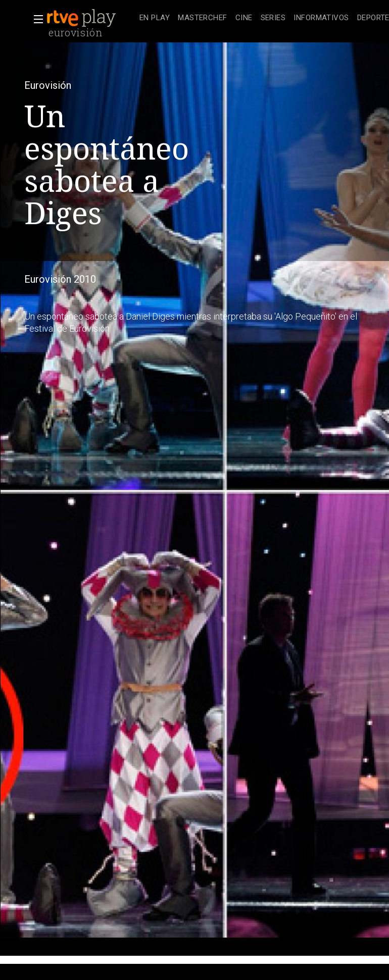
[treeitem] (155, 18)
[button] (35, 19)
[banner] (91, 18)
